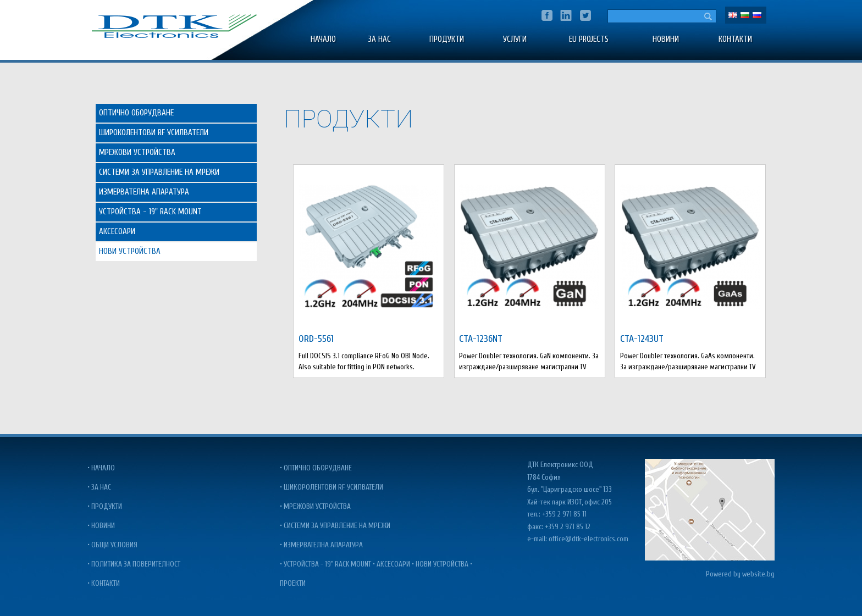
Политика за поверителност (136, 564)
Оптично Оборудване (136, 113)
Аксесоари (117, 232)
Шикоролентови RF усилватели (333, 487)
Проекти (293, 584)
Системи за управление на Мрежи (159, 172)
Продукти (447, 39)
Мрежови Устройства (137, 152)
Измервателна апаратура (323, 545)
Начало (323, 39)
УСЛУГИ (515, 39)
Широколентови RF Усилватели (154, 133)
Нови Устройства (130, 251)
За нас (379, 39)
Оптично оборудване (318, 468)
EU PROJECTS (589, 39)
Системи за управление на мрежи (337, 526)
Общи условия (114, 545)
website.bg (758, 574)
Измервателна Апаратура (144, 192)
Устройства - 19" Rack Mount (150, 212)
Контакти (735, 39)
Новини (666, 39)
